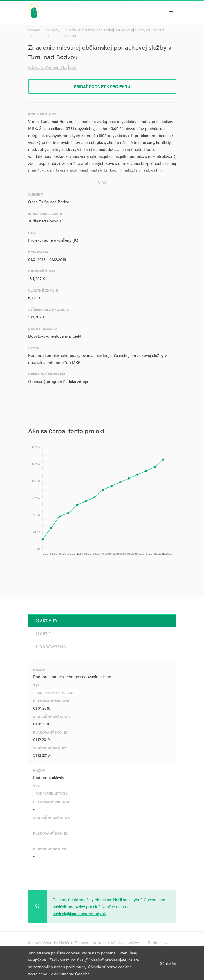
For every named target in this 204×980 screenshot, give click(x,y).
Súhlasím (168, 963)
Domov (34, 30)
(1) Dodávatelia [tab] (50, 646)
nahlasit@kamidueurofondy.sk (79, 913)
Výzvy (134, 942)
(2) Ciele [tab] (43, 634)
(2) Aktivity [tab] (46, 620)
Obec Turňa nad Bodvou (53, 67)
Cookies (82, 974)
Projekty (52, 30)
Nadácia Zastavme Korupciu (84, 942)
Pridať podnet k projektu (102, 86)
